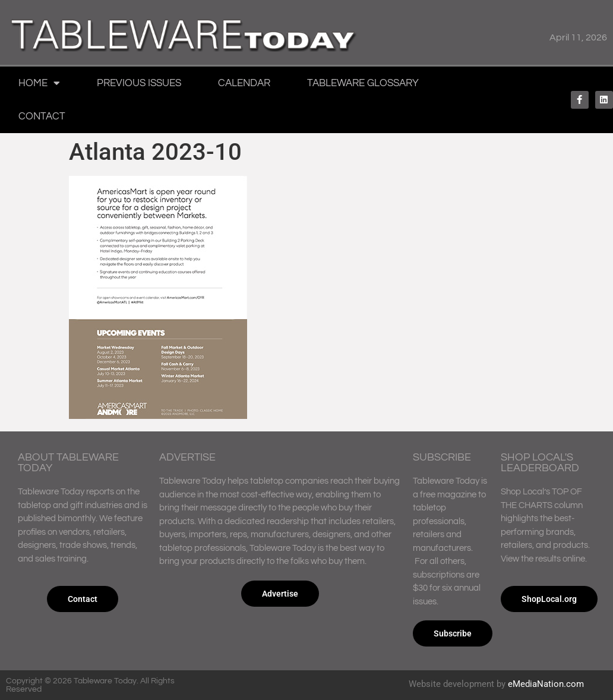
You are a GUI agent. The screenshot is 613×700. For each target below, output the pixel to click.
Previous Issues (139, 83)
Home (39, 83)
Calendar (244, 83)
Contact (42, 116)
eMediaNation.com (546, 684)
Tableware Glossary (363, 83)
